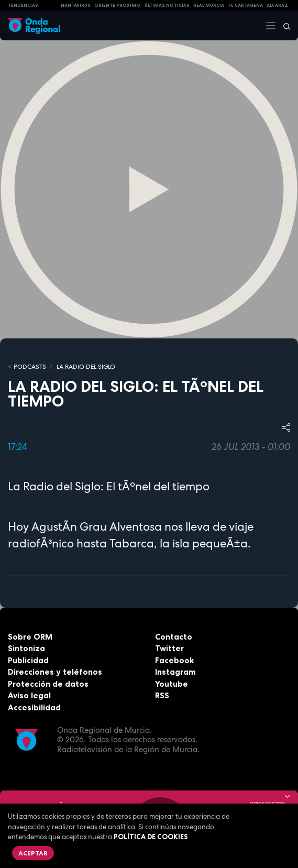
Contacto (174, 637)
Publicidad (28, 660)
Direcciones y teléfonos (55, 672)
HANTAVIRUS (76, 5)
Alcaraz (277, 5)
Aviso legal (29, 695)
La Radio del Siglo (86, 367)
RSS (162, 695)
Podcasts (30, 367)
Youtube (172, 684)
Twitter (169, 648)
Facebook (174, 660)
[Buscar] (283, 26)
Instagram (175, 672)
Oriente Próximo (117, 5)
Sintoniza (26, 648)
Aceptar (33, 853)
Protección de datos (48, 684)
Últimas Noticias (167, 5)
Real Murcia (209, 5)
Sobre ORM (30, 637)
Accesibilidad (34, 707)
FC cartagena (246, 5)
